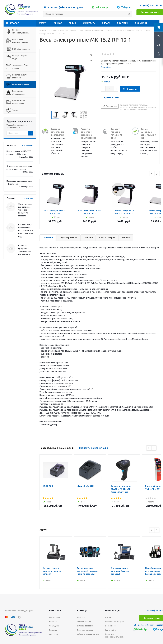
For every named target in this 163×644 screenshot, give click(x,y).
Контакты (53, 634)
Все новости (28, 146)
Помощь (82, 611)
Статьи (108, 617)
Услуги (43, 23)
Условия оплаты (84, 622)
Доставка (122, 23)
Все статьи (28, 199)
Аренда (58, 23)
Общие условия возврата (88, 634)
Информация (113, 611)
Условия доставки (85, 626)
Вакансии (53, 630)
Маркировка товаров (114, 622)
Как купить (89, 23)
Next (157, 174)
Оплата (106, 23)
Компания (55, 611)
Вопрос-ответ (111, 626)
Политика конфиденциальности (115, 636)
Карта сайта (111, 630)
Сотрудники (54, 626)
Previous (152, 174)
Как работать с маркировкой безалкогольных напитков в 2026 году (26, 231)
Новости (53, 622)
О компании (141, 23)
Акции (72, 23)
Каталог (14, 23)
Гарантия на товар (85, 630)
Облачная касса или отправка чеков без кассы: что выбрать (25, 210)
